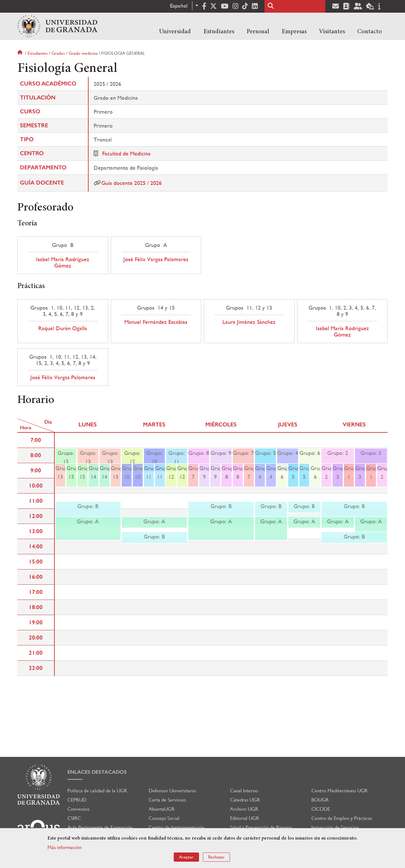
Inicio (21, 53)
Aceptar (186, 857)
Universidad (175, 32)
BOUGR (320, 800)
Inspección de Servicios (335, 827)
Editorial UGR (245, 818)
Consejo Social (164, 818)
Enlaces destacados (97, 772)
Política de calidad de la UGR (97, 791)
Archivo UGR (244, 809)
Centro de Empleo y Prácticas (342, 818)
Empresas (294, 32)
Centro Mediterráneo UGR (340, 791)
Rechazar (216, 857)
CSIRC (74, 818)
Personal (258, 32)
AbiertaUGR (162, 809)
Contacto (370, 32)
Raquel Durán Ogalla (63, 328)
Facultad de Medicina (126, 153)
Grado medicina (83, 53)
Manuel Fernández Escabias (156, 322)
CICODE (321, 809)
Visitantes (332, 32)
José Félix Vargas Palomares (156, 259)
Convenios (78, 809)
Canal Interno (244, 791)
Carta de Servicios (167, 800)
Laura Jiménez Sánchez (249, 322)
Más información (65, 847)
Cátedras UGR (245, 800)
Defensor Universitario (172, 791)
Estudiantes (219, 32)
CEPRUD (77, 800)
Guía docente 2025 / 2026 (131, 183)
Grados (58, 53)
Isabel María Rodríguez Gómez (63, 262)
